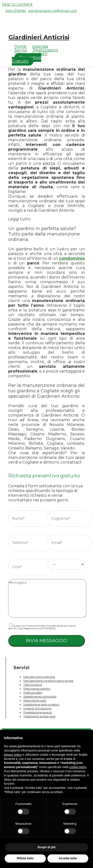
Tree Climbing (33, 685)
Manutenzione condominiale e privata (48, 681)
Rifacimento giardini (37, 689)
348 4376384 (16, 11)
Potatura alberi (33, 693)
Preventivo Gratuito (27, 59)
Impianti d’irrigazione (37, 708)
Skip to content (17, 4)
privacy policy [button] (13, 755)
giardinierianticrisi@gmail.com (52, 11)
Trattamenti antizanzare (39, 716)
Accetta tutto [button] (68, 858)
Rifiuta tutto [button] (25, 858)
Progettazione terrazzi (38, 712)
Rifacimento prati (35, 701)
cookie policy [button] (78, 767)
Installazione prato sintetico (41, 704)
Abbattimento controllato (40, 697)
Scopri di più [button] (46, 847)
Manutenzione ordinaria (39, 677)
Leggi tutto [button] (19, 219)
